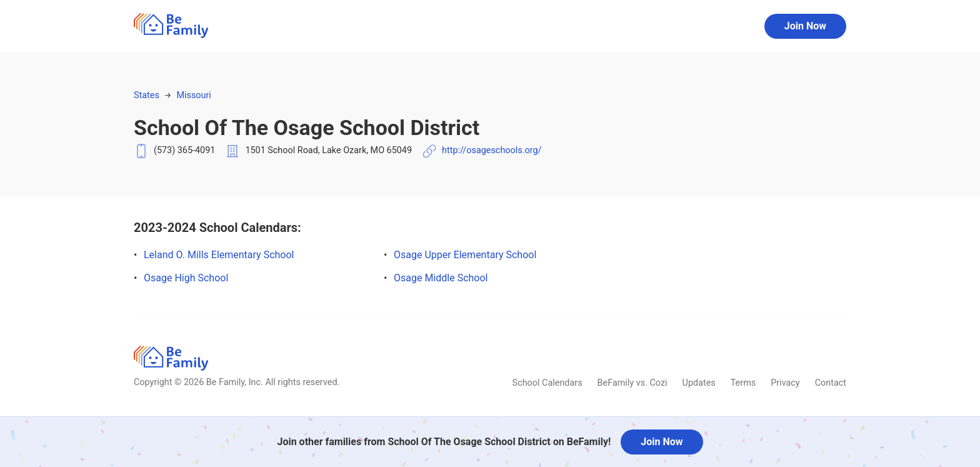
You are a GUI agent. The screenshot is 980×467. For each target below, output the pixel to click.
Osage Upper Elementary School (465, 255)
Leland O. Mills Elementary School (219, 255)
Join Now (805, 26)
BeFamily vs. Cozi (632, 383)
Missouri (193, 95)
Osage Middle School (441, 278)
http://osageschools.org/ (492, 150)
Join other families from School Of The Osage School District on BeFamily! (444, 442)
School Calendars (547, 383)
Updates (699, 383)
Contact (831, 383)
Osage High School (186, 278)
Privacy (785, 383)
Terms (743, 383)
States (147, 95)
